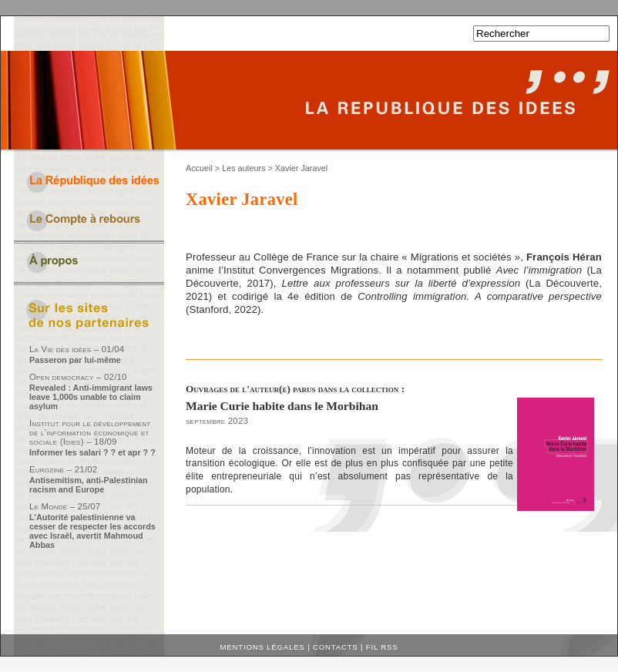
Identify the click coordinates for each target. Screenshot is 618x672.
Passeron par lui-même (75, 360)
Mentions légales (263, 647)
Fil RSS (382, 647)
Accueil (199, 168)
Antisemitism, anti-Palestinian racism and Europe (89, 485)
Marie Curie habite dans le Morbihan (282, 406)
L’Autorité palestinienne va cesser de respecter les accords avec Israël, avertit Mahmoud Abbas (92, 531)
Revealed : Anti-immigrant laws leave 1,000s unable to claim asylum (91, 397)
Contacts (336, 647)
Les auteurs (244, 168)
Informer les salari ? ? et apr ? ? (92, 452)
